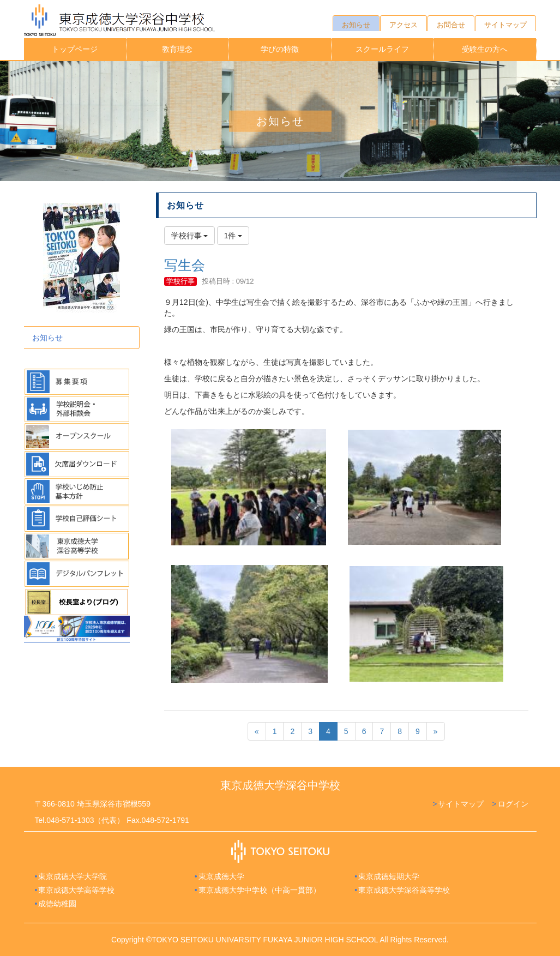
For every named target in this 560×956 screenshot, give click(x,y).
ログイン (513, 804)
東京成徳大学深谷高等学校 (404, 890)
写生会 (185, 265)
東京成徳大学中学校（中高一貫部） (260, 890)
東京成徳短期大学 (389, 876)
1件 (233, 236)
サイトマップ (461, 804)
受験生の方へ (485, 49)
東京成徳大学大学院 (73, 876)
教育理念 (177, 49)
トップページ (75, 49)
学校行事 (180, 281)
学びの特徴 (280, 49)
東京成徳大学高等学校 (76, 890)
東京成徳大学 (221, 876)
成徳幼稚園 (57, 904)
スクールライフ (382, 49)
